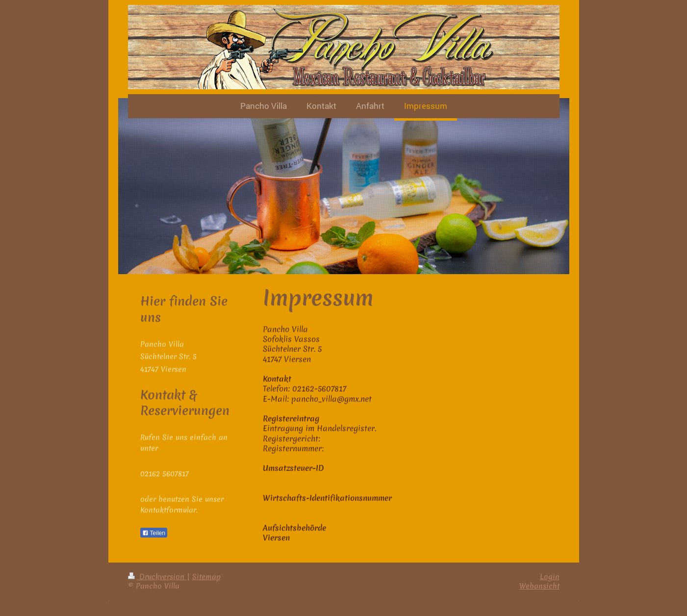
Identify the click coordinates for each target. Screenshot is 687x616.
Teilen (154, 533)
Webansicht (539, 586)
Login (550, 577)
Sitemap (206, 577)
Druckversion (157, 577)
